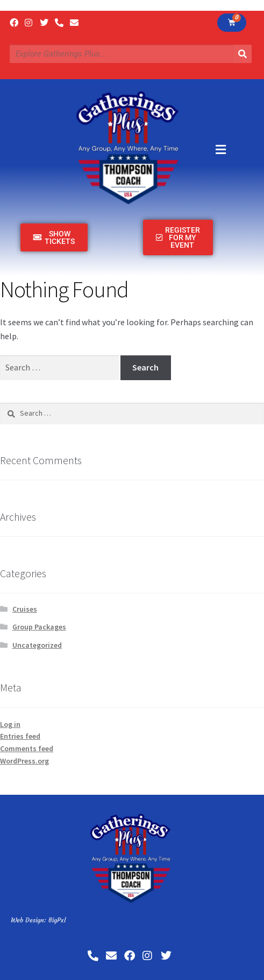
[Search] (242, 54)
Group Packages (39, 627)
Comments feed (27, 748)
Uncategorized (37, 645)
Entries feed (20, 736)
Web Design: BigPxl (38, 920)
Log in (10, 724)
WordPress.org (24, 761)
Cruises (25, 609)
